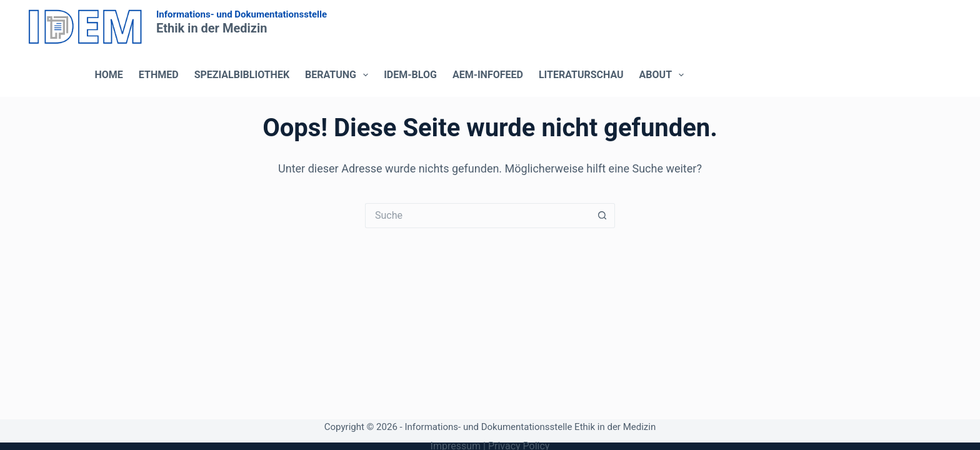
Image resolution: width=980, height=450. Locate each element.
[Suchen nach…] (477, 216)
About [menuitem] (664, 75)
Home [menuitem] (109, 75)
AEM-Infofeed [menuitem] (488, 75)
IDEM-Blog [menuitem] (410, 75)
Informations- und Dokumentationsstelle (242, 14)
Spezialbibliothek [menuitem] (242, 75)
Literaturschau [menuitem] (581, 75)
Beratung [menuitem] (339, 75)
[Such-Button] (602, 216)
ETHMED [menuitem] (159, 75)
